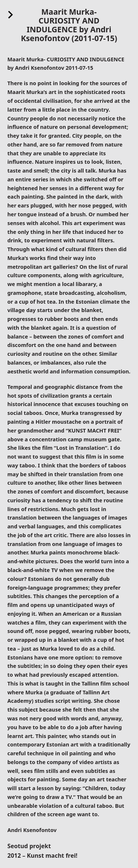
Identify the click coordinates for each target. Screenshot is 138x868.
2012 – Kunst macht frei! (42, 856)
